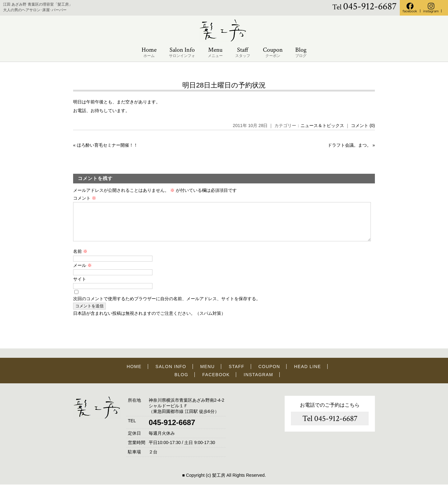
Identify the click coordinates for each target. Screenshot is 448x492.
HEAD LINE (308, 374)
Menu (215, 52)
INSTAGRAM (258, 382)
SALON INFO (171, 374)
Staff (243, 52)
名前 (80, 259)
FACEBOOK (216, 382)
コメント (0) (363, 125)
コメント (85, 198)
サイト (80, 286)
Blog (301, 52)
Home (149, 52)
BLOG (182, 382)
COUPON (269, 374)
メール (82, 273)
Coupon (273, 52)
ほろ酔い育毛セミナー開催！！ (107, 145)
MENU (208, 374)
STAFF (236, 374)
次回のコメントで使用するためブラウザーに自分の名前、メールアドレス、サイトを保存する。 (167, 306)
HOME (134, 374)
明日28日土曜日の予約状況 (224, 85)
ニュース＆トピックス (322, 125)
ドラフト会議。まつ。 (349, 145)
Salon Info (182, 52)
